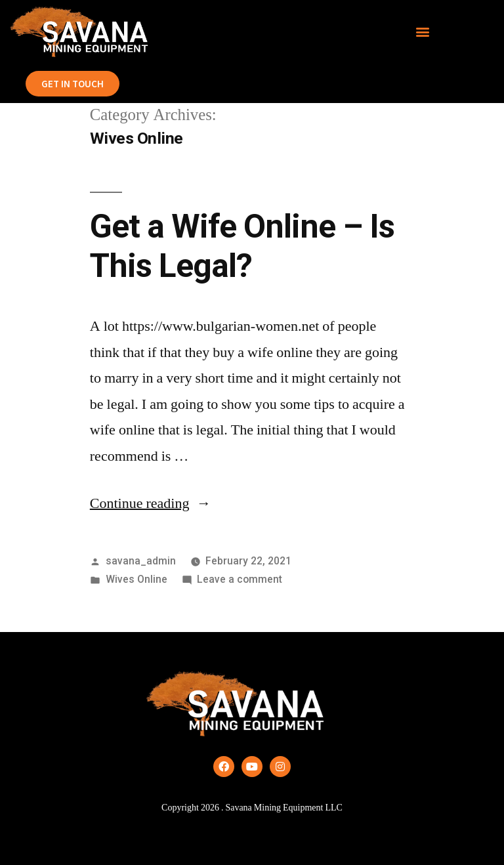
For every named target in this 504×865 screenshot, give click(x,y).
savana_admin (141, 561)
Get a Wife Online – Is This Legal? (242, 246)
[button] (423, 32)
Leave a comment (240, 579)
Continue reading (151, 503)
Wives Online (136, 579)
